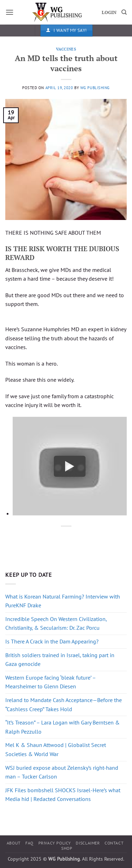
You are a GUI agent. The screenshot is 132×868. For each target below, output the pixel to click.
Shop (67, 848)
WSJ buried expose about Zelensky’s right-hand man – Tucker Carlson (62, 772)
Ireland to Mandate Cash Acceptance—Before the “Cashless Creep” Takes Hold (64, 705)
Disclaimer (88, 843)
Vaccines (66, 49)
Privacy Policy (55, 843)
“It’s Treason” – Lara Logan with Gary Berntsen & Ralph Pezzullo (62, 727)
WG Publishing (95, 88)
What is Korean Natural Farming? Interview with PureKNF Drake (63, 601)
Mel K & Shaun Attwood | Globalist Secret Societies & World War (56, 749)
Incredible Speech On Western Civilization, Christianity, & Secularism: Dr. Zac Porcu (56, 623)
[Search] (124, 12)
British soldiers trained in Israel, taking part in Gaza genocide (60, 660)
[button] (10, 12)
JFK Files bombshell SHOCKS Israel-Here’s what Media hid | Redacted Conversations (63, 795)
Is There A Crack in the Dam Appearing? (52, 641)
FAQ (29, 843)
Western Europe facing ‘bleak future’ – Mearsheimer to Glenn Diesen (51, 682)
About (14, 843)
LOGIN (109, 12)
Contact (114, 843)
